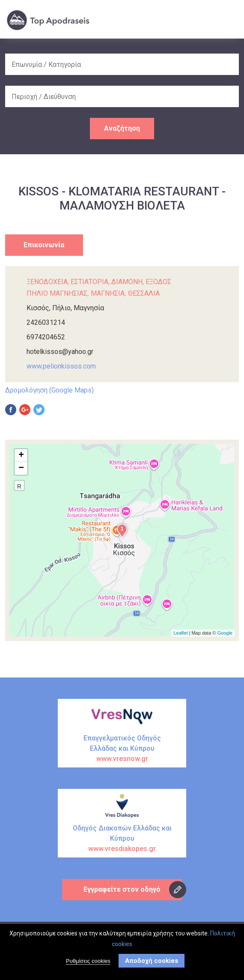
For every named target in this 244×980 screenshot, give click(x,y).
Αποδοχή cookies (152, 961)
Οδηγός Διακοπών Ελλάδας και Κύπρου (122, 839)
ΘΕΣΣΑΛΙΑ (144, 293)
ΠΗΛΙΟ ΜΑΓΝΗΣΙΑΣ (57, 293)
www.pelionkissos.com (61, 366)
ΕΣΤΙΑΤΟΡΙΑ (89, 282)
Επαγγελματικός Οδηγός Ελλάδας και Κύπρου (122, 749)
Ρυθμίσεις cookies (88, 961)
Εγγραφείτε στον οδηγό (122, 889)
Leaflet (180, 633)
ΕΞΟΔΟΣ (158, 282)
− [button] (21, 468)
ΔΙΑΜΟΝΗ (127, 282)
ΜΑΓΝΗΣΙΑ (108, 293)
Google (225, 633)
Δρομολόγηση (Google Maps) (49, 390)
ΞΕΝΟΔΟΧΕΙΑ (47, 282)
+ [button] (21, 456)
